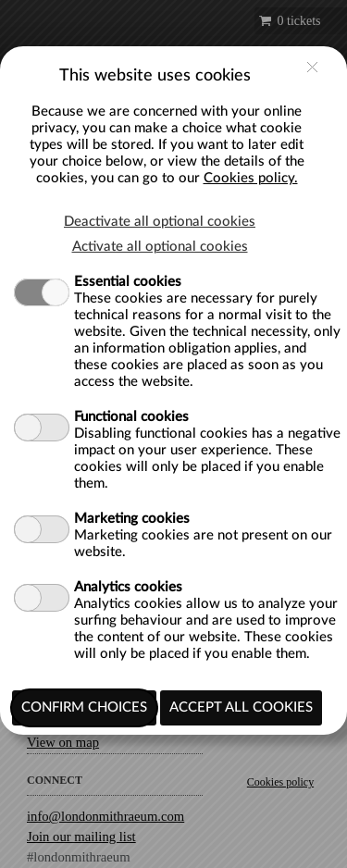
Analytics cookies (128, 587)
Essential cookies (128, 282)
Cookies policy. (251, 178)
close (312, 67)
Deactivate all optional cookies (160, 222)
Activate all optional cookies (160, 247)
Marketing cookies (132, 519)
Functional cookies (131, 417)
